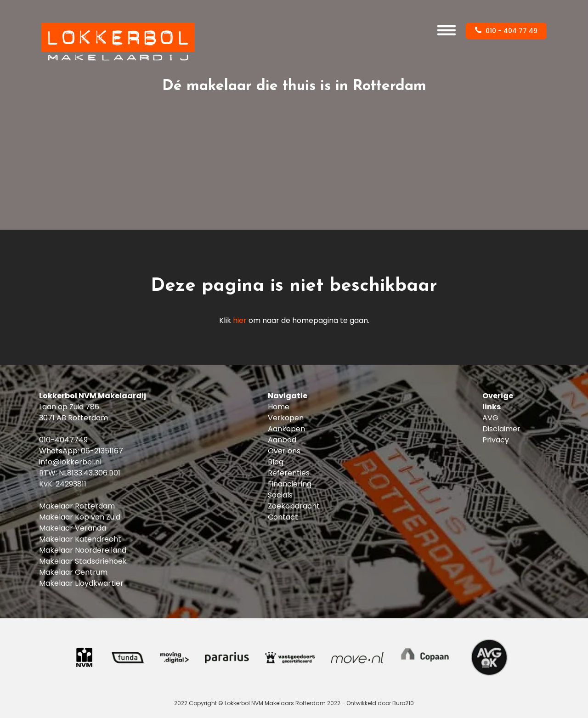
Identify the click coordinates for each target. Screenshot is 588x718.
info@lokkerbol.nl (70, 462)
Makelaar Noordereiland (83, 550)
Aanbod (282, 440)
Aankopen (286, 429)
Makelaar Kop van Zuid (80, 517)
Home (279, 407)
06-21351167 (102, 451)
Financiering (290, 484)
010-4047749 (63, 440)
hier (240, 320)
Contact (283, 517)
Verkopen (286, 418)
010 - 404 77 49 (506, 31)
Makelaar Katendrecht (80, 539)
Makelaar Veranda (73, 528)
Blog (276, 462)
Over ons (284, 451)
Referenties (289, 473)
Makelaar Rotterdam (77, 506)
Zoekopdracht (294, 506)
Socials (280, 495)
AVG (490, 418)
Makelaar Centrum (73, 572)
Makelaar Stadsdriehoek (83, 561)
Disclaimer (501, 429)
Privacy (496, 440)
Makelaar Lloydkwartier (81, 583)
